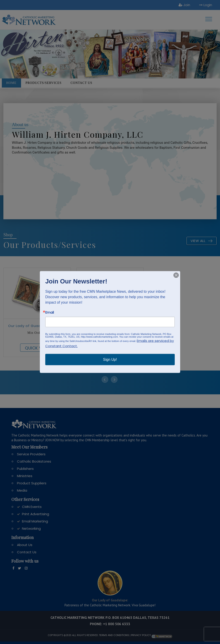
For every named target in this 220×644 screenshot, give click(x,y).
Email (50, 312)
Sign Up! (110, 360)
